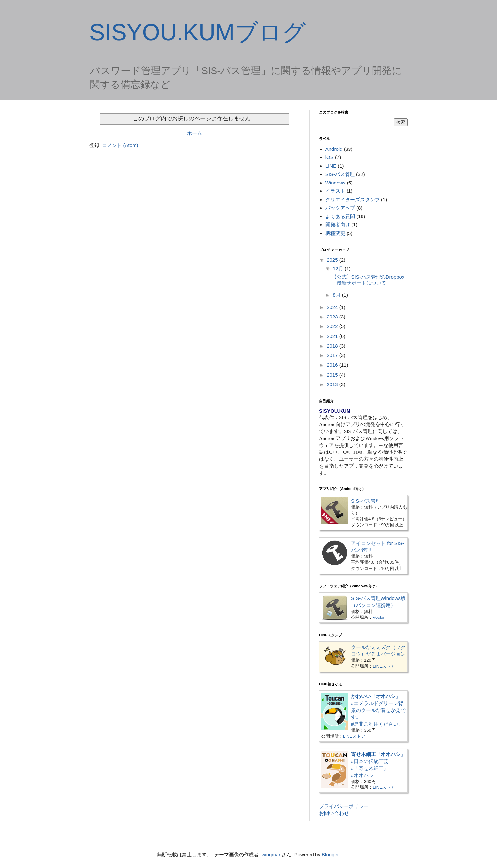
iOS (330, 157)
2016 (333, 365)
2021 (333, 336)
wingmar (271, 855)
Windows (335, 183)
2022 (333, 326)
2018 (333, 346)
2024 (333, 307)
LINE (331, 166)
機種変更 (335, 233)
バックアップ (340, 208)
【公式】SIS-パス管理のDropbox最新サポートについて (368, 280)
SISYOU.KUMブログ (198, 32)
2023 (333, 317)
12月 (339, 268)
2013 (333, 384)
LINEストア (384, 666)
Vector (379, 617)
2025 (333, 260)
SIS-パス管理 (340, 174)
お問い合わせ (334, 813)
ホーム (195, 133)
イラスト (335, 191)
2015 (333, 375)
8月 (337, 295)
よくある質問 (340, 216)
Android (334, 149)
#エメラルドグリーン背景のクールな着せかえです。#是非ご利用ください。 (378, 710)
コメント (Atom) (120, 145)
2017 (333, 355)
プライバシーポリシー (344, 806)
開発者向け (338, 225)
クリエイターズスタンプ (353, 200)
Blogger (330, 855)
